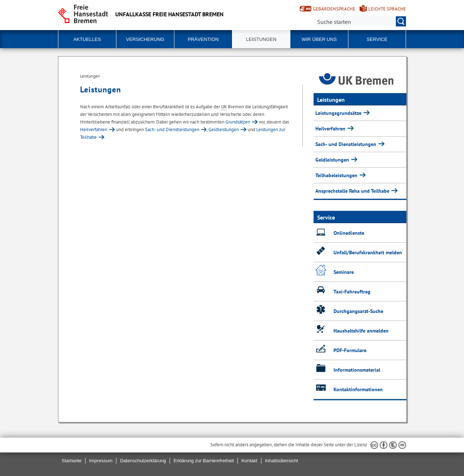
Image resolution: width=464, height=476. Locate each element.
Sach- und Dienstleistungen (172, 130)
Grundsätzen (238, 122)
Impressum (101, 461)
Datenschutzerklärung (143, 461)
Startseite (72, 461)
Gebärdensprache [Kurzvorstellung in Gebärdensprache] (334, 9)
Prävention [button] (203, 39)
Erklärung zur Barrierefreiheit (204, 461)
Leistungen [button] (261, 39)
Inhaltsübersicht (281, 461)
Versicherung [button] (145, 39)
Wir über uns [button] (319, 39)
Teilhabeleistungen (337, 175)
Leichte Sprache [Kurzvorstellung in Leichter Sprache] (387, 9)
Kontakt (249, 461)
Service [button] (377, 39)
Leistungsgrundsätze (339, 113)
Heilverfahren (94, 130)
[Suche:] (361, 21)
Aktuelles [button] (87, 39)
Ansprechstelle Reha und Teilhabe (353, 191)
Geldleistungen (224, 130)
